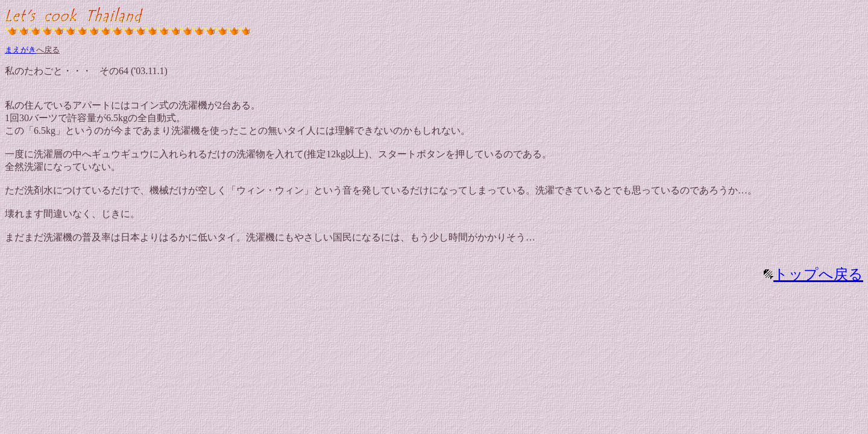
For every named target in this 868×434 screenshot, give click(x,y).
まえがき (20, 50)
